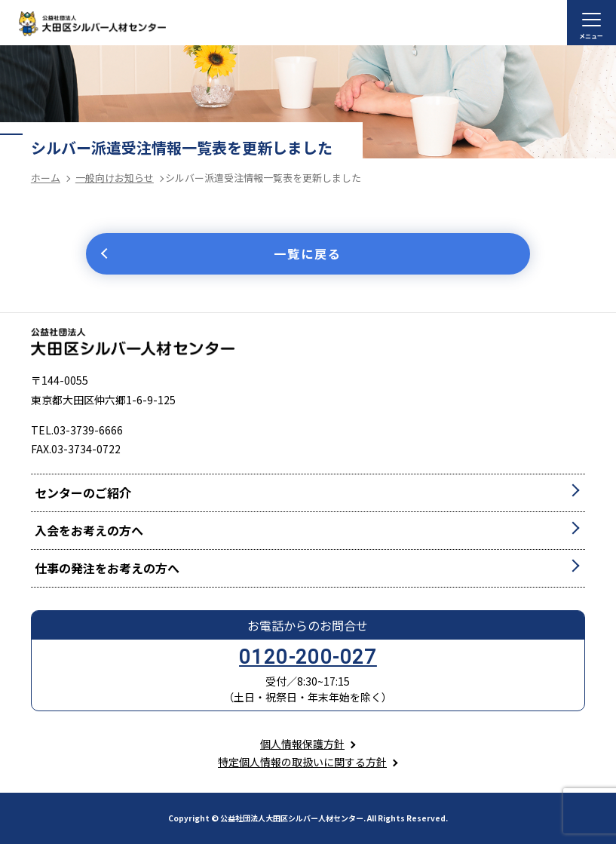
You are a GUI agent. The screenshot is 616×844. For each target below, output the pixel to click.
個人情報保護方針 (302, 744)
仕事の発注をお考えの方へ (107, 568)
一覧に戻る (308, 253)
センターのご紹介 (83, 493)
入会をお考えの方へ (89, 530)
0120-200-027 (308, 657)
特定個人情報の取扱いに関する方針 (302, 762)
